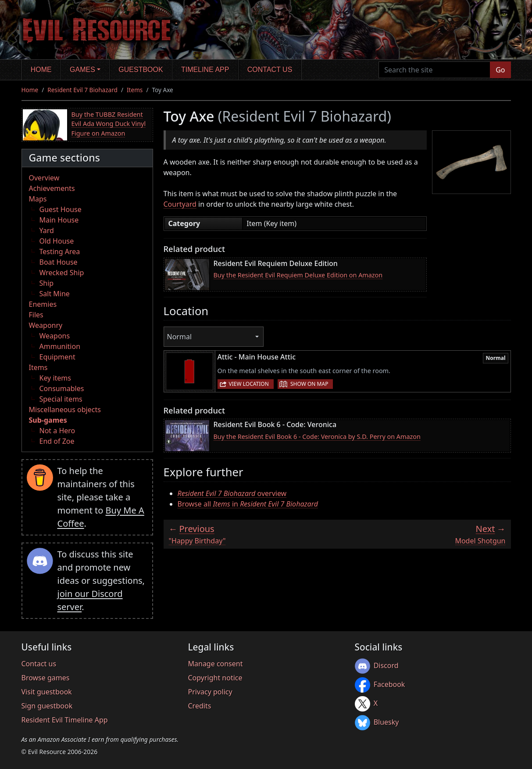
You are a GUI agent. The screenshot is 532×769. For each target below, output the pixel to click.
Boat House (59, 262)
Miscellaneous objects (65, 410)
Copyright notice (215, 678)
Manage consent (216, 664)
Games (82, 70)
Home (41, 70)
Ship (47, 283)
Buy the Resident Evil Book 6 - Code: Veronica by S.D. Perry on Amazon (317, 437)
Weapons (55, 336)
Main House (59, 220)
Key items (55, 378)
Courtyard (180, 204)
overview (232, 493)
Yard (47, 230)
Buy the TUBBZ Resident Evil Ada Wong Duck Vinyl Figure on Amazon (109, 124)
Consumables (62, 388)
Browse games (46, 678)
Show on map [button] (309, 384)
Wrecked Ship (62, 273)
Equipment (57, 357)
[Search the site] (434, 70)
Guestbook (141, 70)
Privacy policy (210, 692)
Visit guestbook (47, 692)
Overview (44, 178)
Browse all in (248, 504)
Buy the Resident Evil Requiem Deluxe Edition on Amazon (298, 275)
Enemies (43, 304)
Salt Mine (55, 294)
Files (36, 315)
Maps (38, 199)
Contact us (270, 70)
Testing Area (60, 252)
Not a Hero (57, 431)
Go (500, 70)
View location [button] (249, 384)
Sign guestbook (47, 706)
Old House (57, 241)
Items (135, 90)
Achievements (52, 188)
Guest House (61, 209)
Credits (200, 706)
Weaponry (46, 325)
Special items (61, 399)
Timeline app (205, 70)
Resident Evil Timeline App (65, 720)
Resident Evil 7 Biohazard (82, 90)
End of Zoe (57, 441)
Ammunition (60, 346)
